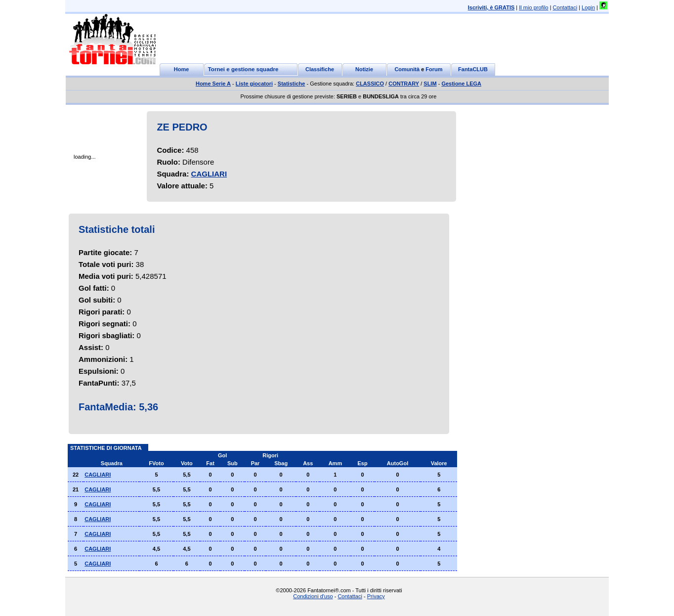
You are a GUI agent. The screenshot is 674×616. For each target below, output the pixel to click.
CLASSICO (370, 84)
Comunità (407, 69)
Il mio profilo (533, 7)
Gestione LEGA (461, 84)
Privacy (376, 596)
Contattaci (565, 7)
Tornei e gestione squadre (243, 69)
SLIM (430, 84)
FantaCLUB (473, 69)
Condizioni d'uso (313, 596)
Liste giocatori (254, 84)
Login (588, 7)
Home (182, 69)
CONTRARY (404, 84)
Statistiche (292, 84)
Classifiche (320, 69)
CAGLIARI (209, 174)
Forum (434, 69)
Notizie (364, 69)
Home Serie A (213, 84)
